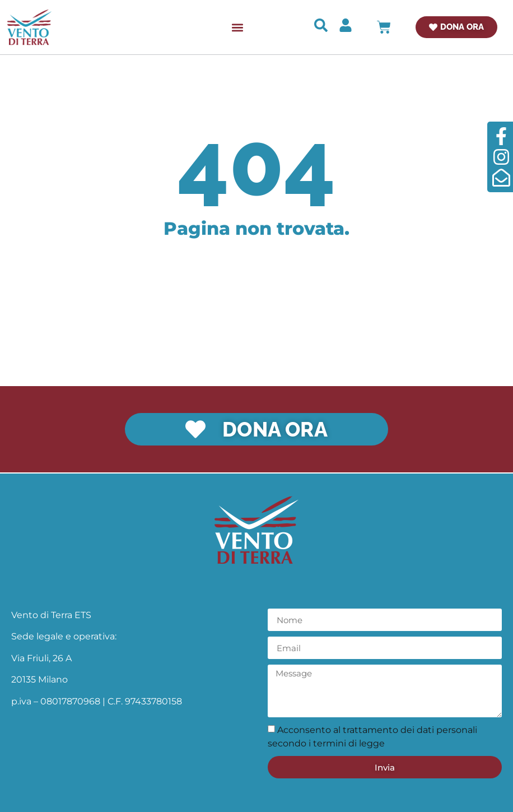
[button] (237, 27)
